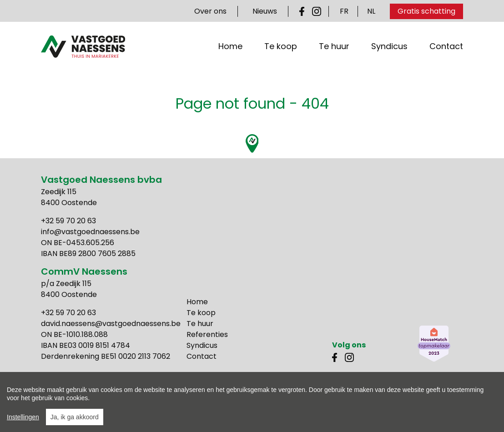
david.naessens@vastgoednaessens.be (111, 324)
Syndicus (389, 52)
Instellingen (23, 417)
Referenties (207, 334)
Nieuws (265, 11)
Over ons (210, 11)
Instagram (317, 11)
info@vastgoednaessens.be (90, 232)
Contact (446, 52)
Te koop (281, 52)
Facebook (304, 11)
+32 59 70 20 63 (68, 221)
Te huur (334, 52)
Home (230, 52)
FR (344, 11)
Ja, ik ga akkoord (75, 417)
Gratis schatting (426, 11)
